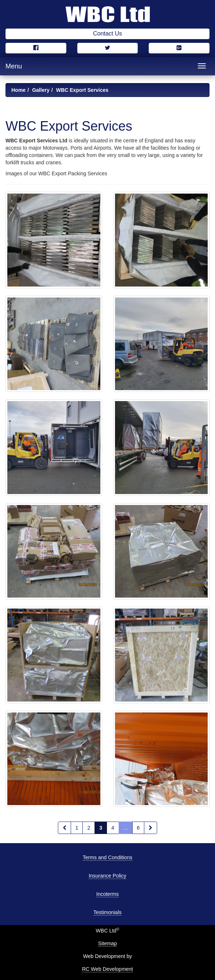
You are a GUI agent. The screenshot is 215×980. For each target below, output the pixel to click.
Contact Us (107, 33)
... (126, 828)
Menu (14, 66)
